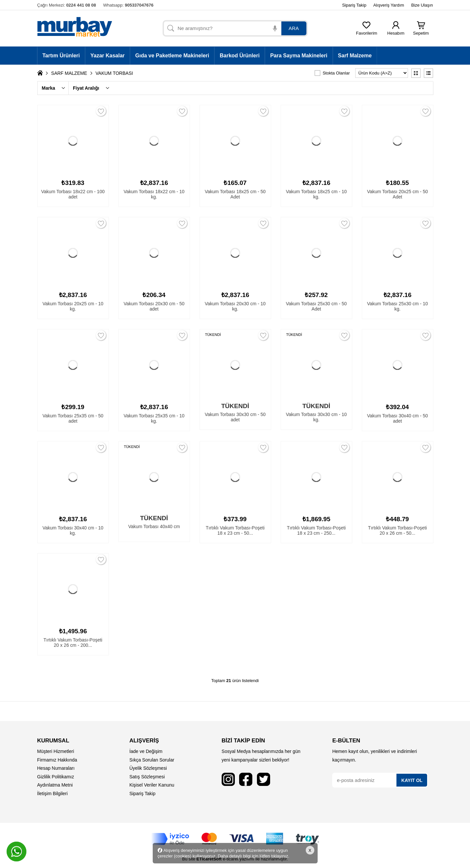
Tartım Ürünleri (61, 56)
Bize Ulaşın (422, 5)
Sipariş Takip (354, 5)
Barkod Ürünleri (240, 56)
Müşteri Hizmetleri (56, 751)
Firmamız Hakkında (57, 760)
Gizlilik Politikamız (56, 777)
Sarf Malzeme (355, 56)
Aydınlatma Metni (55, 785)
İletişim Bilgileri (53, 793)
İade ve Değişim (146, 751)
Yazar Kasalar (108, 56)
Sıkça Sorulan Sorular (152, 760)
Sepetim (421, 31)
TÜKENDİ (213, 335)
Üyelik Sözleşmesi (148, 768)
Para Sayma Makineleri (299, 56)
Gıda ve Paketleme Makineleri (172, 56)
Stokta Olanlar (336, 73)
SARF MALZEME (69, 73)
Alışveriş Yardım (389, 5)
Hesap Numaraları (56, 768)
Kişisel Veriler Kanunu (152, 785)
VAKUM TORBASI (114, 73)
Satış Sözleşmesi (147, 777)
